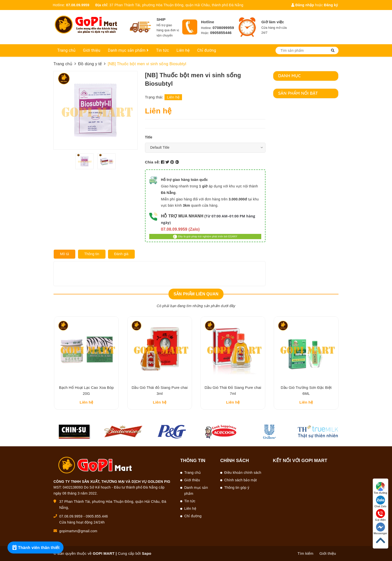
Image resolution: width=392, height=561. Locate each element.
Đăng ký (331, 5)
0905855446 (221, 33)
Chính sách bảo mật (240, 480)
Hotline (208, 22)
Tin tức (162, 50)
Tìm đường (380, 488)
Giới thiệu (92, 50)
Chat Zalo (380, 502)
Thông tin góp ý (237, 488)
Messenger (381, 529)
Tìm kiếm (305, 553)
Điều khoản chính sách (243, 473)
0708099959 (223, 28)
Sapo (147, 553)
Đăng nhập (303, 5)
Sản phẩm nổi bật (298, 93)
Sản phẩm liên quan (196, 294)
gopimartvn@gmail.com (78, 531)
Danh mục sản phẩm (128, 50)
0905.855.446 (97, 516)
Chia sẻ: (152, 162)
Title (149, 137)
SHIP (161, 19)
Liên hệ (183, 50)
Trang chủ (66, 50)
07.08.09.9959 (78, 5)
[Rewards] (35, 548)
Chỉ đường (207, 50)
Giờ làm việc (273, 22)
